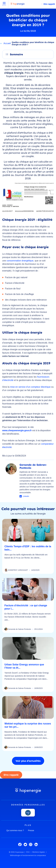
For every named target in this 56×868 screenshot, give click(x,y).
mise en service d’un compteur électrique (30, 387)
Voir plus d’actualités (28, 761)
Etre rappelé (49, 4)
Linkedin (26, 496)
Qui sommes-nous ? (15, 830)
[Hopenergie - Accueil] (18, 5)
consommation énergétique (20, 261)
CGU (28, 852)
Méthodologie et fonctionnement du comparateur (28, 855)
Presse (31, 830)
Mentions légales (39, 852)
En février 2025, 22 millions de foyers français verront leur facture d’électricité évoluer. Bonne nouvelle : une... (28, 617)
